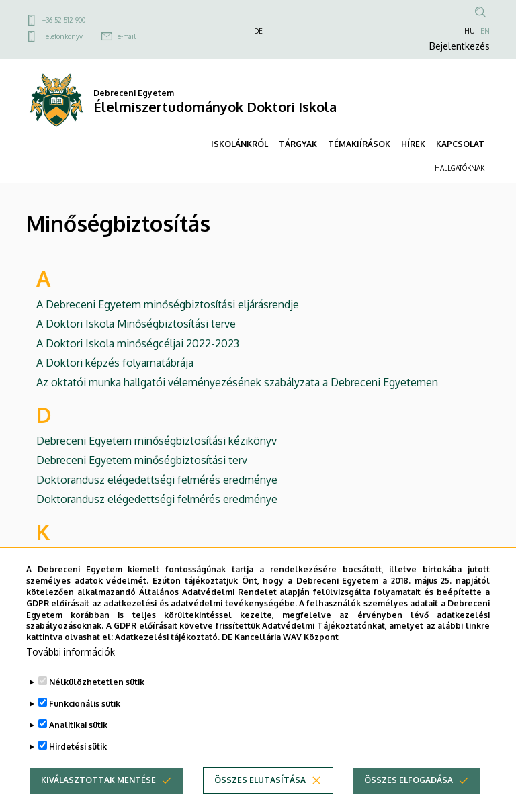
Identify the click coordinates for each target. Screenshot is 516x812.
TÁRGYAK (298, 144)
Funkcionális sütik (85, 723)
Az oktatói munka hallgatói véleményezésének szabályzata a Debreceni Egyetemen (237, 382)
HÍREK (413, 144)
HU (470, 31)
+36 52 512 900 (64, 20)
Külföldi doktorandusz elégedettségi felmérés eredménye (176, 557)
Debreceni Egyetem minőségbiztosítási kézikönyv (157, 441)
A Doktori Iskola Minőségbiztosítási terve (136, 324)
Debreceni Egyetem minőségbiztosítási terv (142, 460)
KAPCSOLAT (460, 144)
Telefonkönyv (62, 36)
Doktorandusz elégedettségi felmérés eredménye (157, 480)
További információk (71, 671)
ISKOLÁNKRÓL (240, 144)
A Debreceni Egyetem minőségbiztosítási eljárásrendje (168, 304)
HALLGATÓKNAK (460, 168)
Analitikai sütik (78, 745)
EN (485, 31)
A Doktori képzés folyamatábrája (115, 363)
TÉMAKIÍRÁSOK (359, 144)
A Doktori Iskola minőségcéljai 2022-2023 (138, 343)
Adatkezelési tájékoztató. (167, 657)
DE (258, 31)
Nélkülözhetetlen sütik (97, 702)
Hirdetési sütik (78, 766)
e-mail (127, 36)
